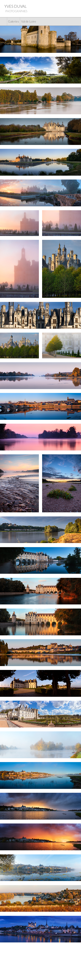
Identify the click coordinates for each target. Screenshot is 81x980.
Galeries (13, 21)
